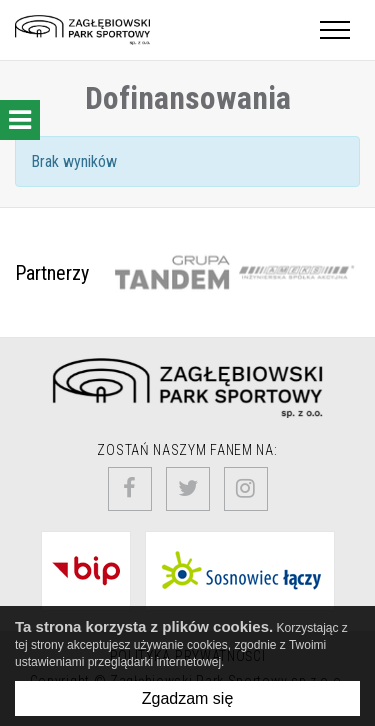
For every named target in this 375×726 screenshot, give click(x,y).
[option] (172, 273)
